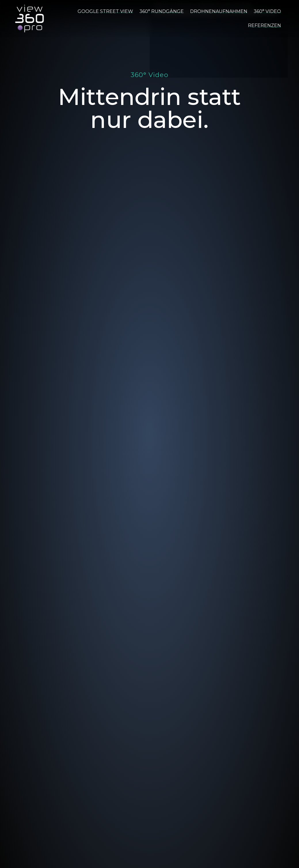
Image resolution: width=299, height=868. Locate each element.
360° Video (267, 11)
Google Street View (105, 11)
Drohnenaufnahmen (219, 11)
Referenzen (264, 25)
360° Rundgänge (161, 11)
